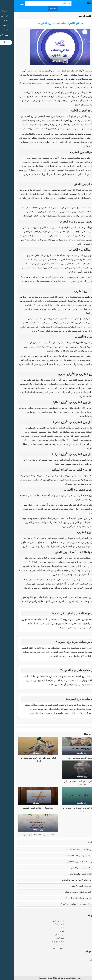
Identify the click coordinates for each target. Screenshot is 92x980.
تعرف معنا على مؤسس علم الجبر (68, 758)
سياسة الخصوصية (82, 964)
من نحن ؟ (86, 957)
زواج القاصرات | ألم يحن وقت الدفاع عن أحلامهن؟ (67, 904)
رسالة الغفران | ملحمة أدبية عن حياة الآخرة (70, 862)
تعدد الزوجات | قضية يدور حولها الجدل (73, 868)
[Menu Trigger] (8, 3)
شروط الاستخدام (83, 960)
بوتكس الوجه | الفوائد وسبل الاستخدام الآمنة (70, 856)
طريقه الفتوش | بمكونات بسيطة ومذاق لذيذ (70, 849)
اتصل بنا (86, 967)
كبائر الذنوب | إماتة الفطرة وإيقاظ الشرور (71, 874)
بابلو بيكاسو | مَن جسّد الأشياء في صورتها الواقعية (68, 880)
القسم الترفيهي (71, 16)
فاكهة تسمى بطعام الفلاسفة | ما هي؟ (24, 835)
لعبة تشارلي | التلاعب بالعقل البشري (24, 808)
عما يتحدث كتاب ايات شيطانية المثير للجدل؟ (70, 898)
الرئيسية (83, 16)
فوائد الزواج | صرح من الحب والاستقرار (72, 886)
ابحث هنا (39, 8)
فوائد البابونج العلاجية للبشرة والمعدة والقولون (69, 892)
